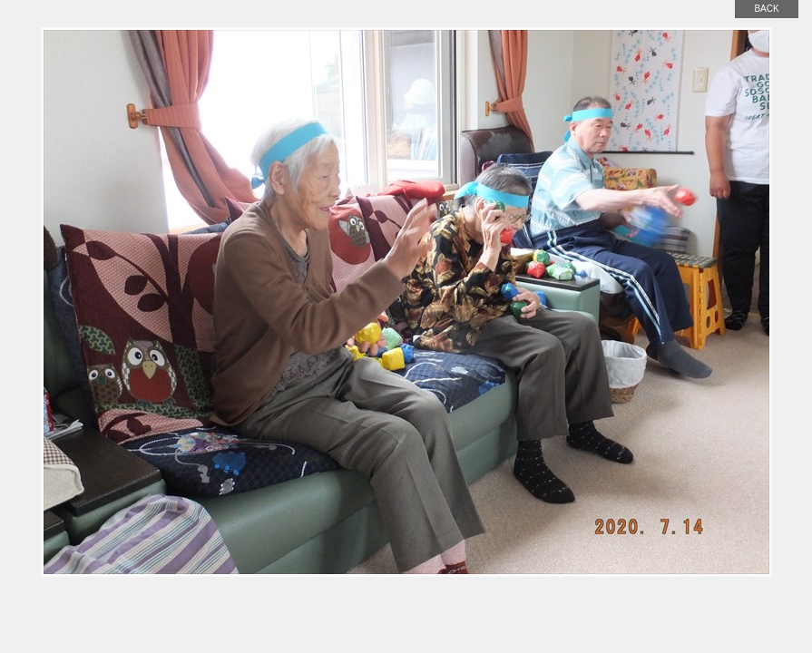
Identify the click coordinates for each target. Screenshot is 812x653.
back (766, 9)
